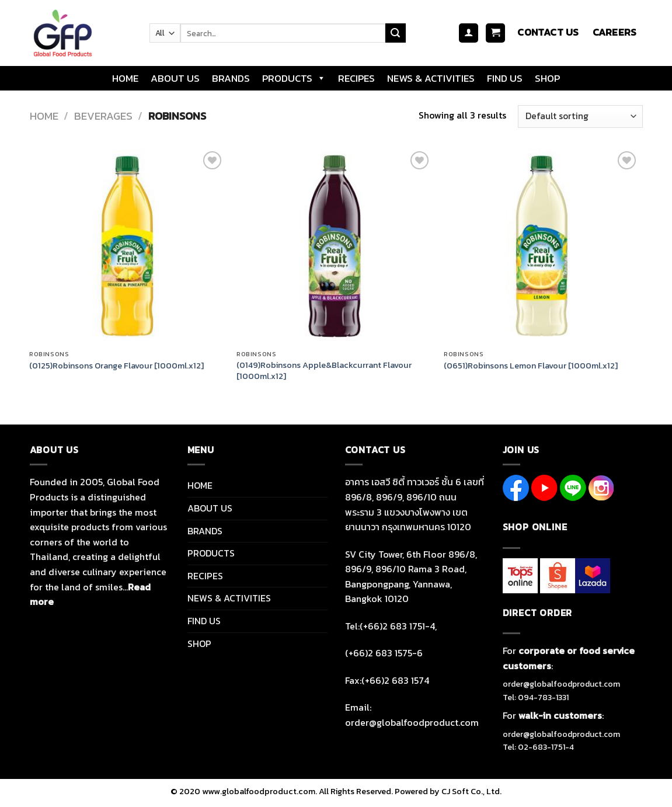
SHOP (547, 78)
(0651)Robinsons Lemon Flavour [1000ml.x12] (531, 366)
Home (44, 116)
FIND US (505, 78)
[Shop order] (580, 116)
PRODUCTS (294, 78)
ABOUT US (175, 78)
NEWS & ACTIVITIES (431, 78)
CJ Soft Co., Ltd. (471, 791)
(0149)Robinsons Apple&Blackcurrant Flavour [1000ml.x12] (324, 371)
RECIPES (356, 78)
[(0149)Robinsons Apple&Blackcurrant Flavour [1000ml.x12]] (334, 246)
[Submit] (395, 33)
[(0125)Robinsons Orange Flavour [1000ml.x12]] (127, 246)
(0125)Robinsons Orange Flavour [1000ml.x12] (116, 366)
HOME (125, 78)
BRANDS (231, 78)
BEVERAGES (103, 116)
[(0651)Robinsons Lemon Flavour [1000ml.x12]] (542, 246)
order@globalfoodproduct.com (561, 684)
